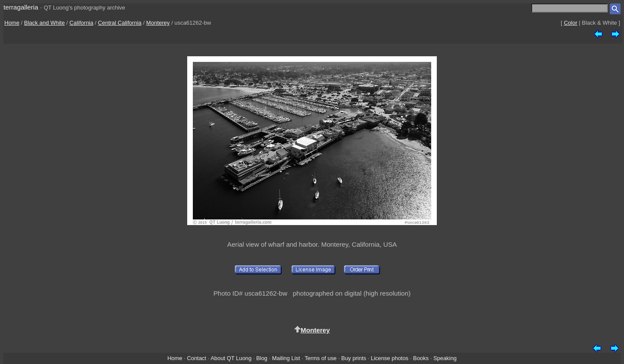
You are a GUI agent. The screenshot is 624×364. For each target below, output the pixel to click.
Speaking (445, 358)
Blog (262, 358)
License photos (390, 358)
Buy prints (354, 358)
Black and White (45, 23)
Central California (120, 23)
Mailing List (286, 358)
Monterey (158, 23)
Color (570, 23)
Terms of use (321, 358)
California (81, 23)
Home (12, 23)
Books (421, 358)
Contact (196, 358)
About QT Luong (231, 358)
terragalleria (21, 7)
